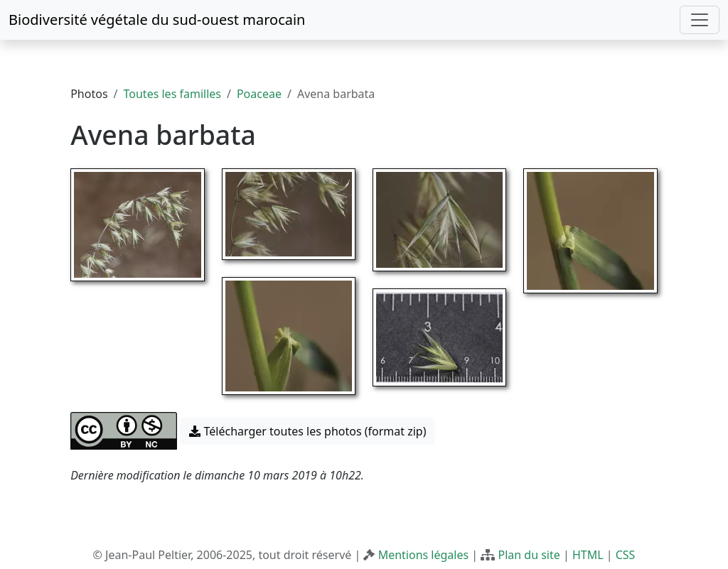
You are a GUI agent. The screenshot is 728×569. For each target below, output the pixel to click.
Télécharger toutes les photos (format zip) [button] (307, 431)
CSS (626, 555)
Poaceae (259, 94)
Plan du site (529, 555)
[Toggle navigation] (700, 20)
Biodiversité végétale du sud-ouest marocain (157, 20)
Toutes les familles (172, 94)
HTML (588, 555)
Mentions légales (424, 555)
